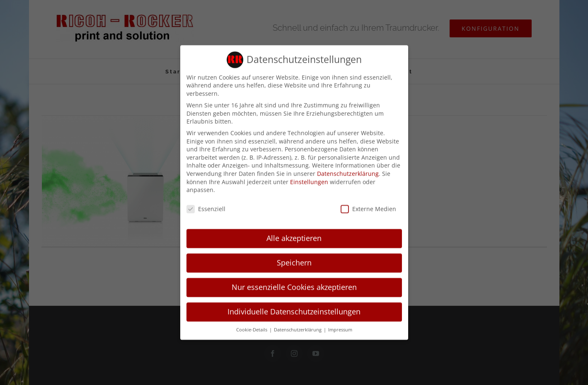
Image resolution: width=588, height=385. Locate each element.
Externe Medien (368, 205)
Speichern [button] (294, 259)
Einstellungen (309, 178)
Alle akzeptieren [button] (294, 234)
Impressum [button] (340, 326)
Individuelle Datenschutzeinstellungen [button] (294, 307)
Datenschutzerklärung (348, 170)
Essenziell (206, 205)
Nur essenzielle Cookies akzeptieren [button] (294, 283)
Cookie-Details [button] (252, 326)
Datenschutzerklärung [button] (298, 326)
